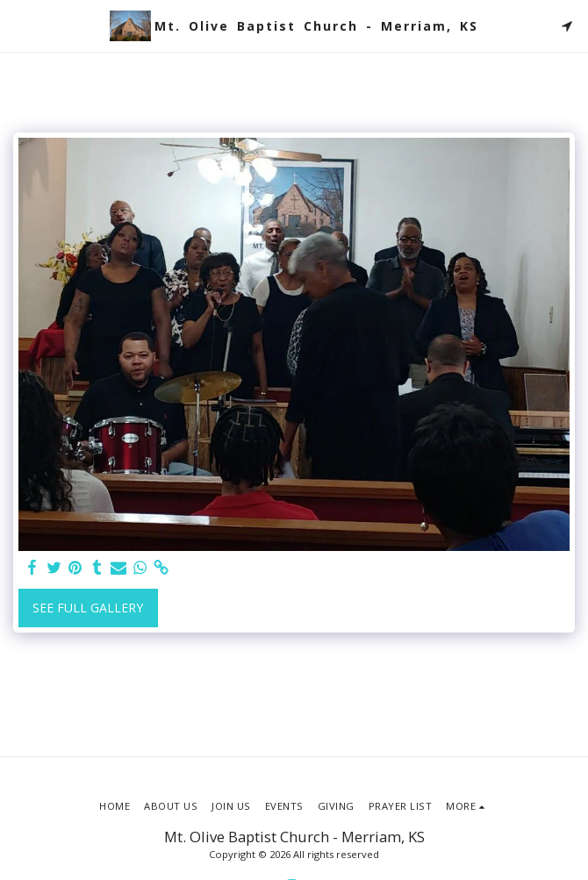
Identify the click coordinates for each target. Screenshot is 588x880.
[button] (19, 25)
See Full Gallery (88, 608)
